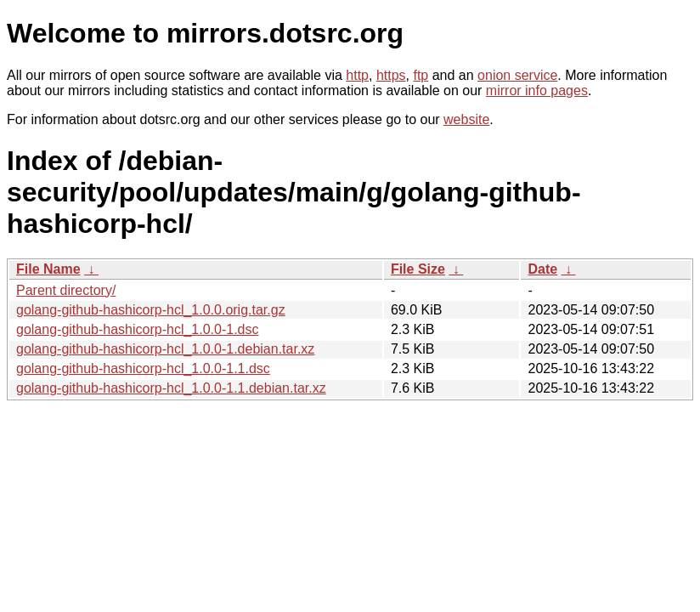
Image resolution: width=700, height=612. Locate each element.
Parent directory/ (66, 290)
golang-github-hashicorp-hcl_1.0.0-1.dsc (138, 329)
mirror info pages (537, 91)
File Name (48, 269)
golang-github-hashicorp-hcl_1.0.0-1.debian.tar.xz (165, 349)
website (466, 119)
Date (542, 269)
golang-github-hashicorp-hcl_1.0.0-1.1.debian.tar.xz (171, 388)
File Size (418, 269)
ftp (421, 75)
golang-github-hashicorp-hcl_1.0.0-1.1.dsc (143, 368)
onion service (517, 75)
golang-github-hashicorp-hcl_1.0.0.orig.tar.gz (151, 310)
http (357, 75)
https (391, 75)
